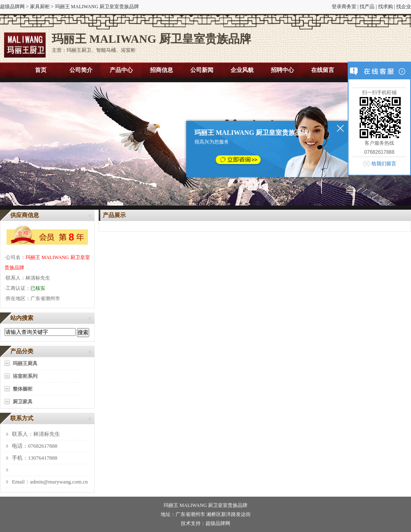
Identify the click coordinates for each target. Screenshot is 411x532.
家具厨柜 (40, 7)
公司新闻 (202, 70)
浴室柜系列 (25, 376)
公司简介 (81, 70)
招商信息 (162, 70)
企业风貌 (242, 70)
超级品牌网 (12, 7)
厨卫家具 (23, 402)
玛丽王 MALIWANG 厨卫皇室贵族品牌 (206, 505)
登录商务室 (344, 7)
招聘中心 (282, 70)
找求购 (386, 7)
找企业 (404, 7)
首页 (41, 70)
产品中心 (121, 70)
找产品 (367, 7)
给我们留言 (384, 164)
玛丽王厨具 (25, 363)
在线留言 (323, 70)
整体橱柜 (23, 389)
